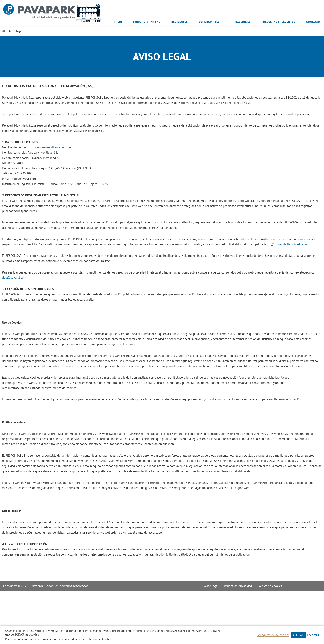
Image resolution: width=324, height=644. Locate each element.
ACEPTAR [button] (298, 635)
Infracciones (241, 22)
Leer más (313, 635)
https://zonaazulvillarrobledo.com (56, 156)
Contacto (313, 22)
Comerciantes (209, 22)
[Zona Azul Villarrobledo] (52, 13)
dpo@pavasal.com (41, 300)
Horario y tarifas (147, 22)
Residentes (180, 22)
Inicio (118, 22)
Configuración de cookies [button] (273, 635)
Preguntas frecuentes (278, 22)
